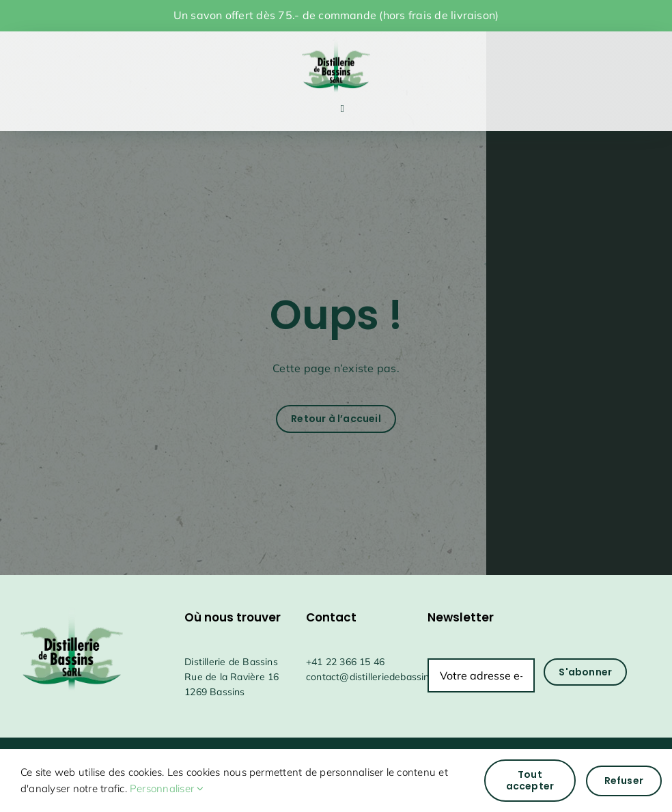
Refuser (624, 781)
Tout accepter (530, 780)
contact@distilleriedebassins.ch (377, 677)
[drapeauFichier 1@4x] (336, 40)
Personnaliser (167, 788)
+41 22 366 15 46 (345, 662)
